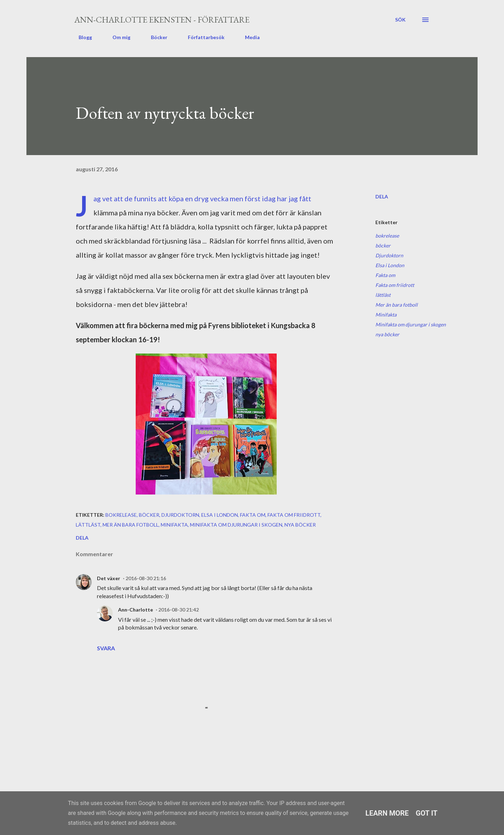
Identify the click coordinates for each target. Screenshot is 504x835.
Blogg (81, 37)
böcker (383, 245)
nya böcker (387, 334)
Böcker (155, 37)
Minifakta (386, 315)
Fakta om (385, 275)
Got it (427, 813)
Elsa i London (390, 265)
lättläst (383, 295)
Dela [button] (382, 197)
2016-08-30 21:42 (179, 610)
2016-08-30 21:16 (146, 578)
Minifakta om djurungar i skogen (411, 324)
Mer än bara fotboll (397, 305)
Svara (106, 648)
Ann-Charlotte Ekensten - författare (162, 20)
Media (248, 37)
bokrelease (387, 236)
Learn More (387, 813)
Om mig (117, 37)
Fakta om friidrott (395, 285)
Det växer (109, 578)
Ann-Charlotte (136, 610)
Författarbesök (202, 37)
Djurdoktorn (389, 255)
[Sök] (400, 20)
